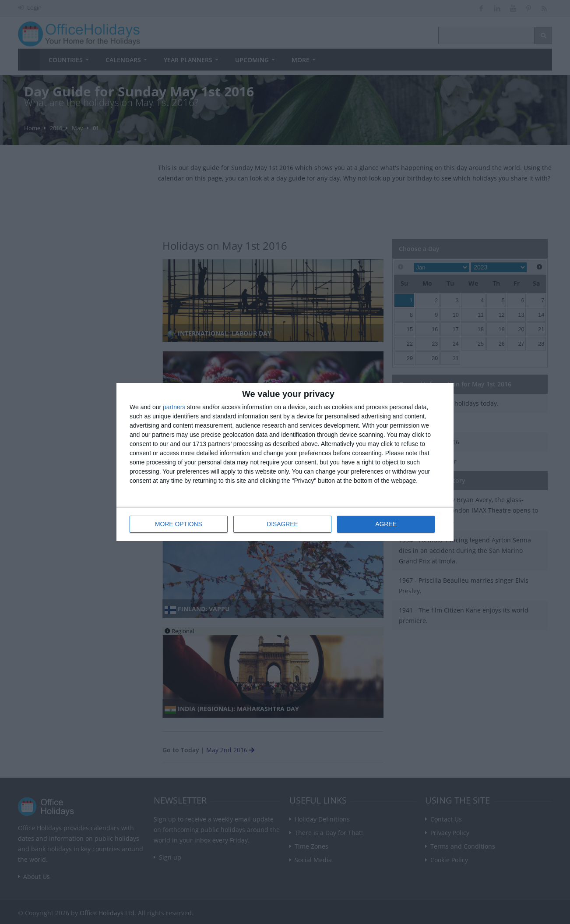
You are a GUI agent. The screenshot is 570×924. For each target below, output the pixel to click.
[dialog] (285, 462)
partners (174, 407)
